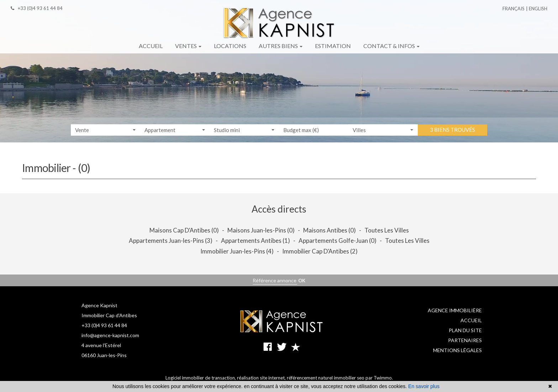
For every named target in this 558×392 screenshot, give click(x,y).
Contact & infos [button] (391, 46)
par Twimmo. (379, 378)
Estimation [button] (333, 46)
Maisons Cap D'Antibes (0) (184, 230)
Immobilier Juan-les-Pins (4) (237, 251)
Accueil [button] (151, 46)
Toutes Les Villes (387, 230)
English (538, 9)
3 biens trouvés (452, 130)
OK (302, 281)
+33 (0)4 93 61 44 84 (104, 325)
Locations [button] (230, 46)
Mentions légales (457, 350)
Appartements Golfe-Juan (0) (338, 241)
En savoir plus (424, 386)
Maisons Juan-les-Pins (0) (261, 230)
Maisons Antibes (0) (330, 230)
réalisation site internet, (262, 378)
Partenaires (465, 340)
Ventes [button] (188, 46)
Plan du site (465, 330)
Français (514, 9)
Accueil (471, 320)
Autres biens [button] (281, 46)
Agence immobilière (455, 310)
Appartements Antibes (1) (256, 241)
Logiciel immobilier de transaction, (201, 378)
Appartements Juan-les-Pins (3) (171, 241)
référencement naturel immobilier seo (326, 378)
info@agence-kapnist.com (110, 335)
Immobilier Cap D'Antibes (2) (320, 251)
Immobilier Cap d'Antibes (109, 315)
